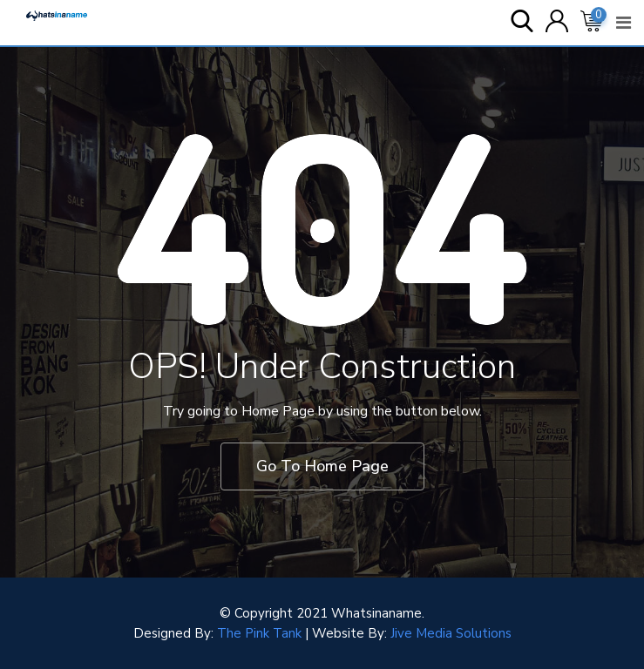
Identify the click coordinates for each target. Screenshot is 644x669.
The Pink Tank (259, 633)
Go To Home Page (322, 466)
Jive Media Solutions (451, 633)
